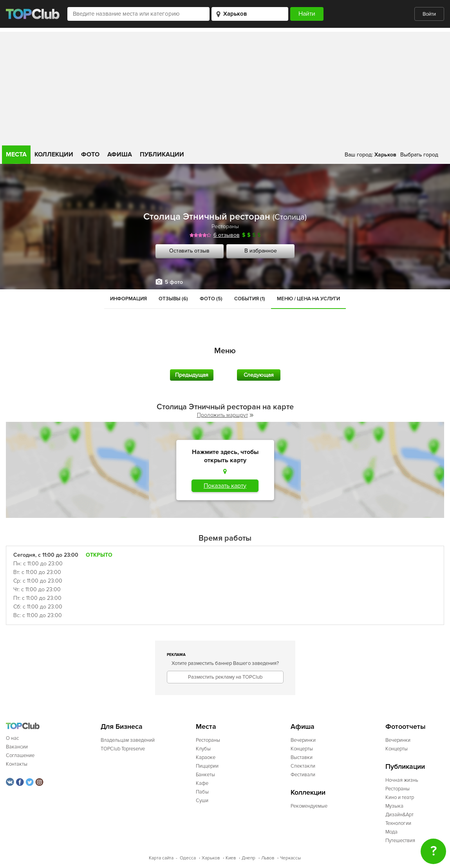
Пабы (202, 792)
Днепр (248, 858)
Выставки (302, 757)
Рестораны (225, 226)
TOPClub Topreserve (123, 749)
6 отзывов (227, 235)
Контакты (17, 764)
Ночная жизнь (402, 780)
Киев (231, 858)
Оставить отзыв (189, 251)
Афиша (120, 154)
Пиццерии (207, 766)
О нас (12, 738)
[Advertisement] (225, 87)
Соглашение (20, 755)
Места (16, 154)
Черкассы (290, 858)
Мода (391, 832)
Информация (128, 299)
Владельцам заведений (128, 740)
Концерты (302, 749)
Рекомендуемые (309, 806)
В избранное (261, 251)
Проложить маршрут (225, 415)
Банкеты (205, 775)
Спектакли (303, 766)
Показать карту (225, 486)
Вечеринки (303, 740)
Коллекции (54, 154)
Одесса (188, 858)
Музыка (394, 806)
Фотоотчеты (406, 727)
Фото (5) (211, 299)
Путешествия (400, 841)
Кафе (202, 783)
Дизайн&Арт (399, 815)
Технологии (398, 823)
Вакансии (17, 747)
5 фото (174, 282)
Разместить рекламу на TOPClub (225, 677)
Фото (90, 154)
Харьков (211, 858)
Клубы (203, 749)
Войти (429, 14)
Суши (202, 801)
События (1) (250, 299)
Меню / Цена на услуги (308, 299)
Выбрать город (419, 155)
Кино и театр (400, 797)
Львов (268, 858)
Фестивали (303, 775)
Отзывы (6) (173, 299)
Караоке (206, 757)
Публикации (162, 154)
